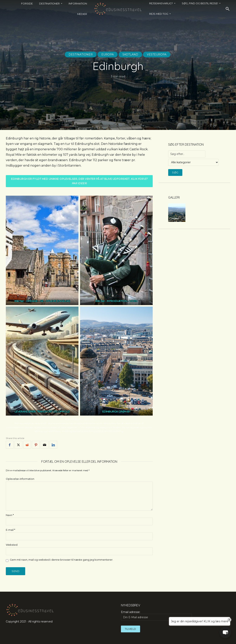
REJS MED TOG (159, 14)
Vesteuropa (157, 54)
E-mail (10, 530)
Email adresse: (156, 615)
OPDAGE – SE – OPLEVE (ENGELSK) (48, 301)
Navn (10, 515)
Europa (108, 54)
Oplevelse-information (20, 479)
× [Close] (230, 620)
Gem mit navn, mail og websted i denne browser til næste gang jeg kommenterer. (62, 560)
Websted (12, 545)
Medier (82, 14)
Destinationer (81, 54)
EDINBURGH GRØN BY (116, 411)
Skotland (130, 54)
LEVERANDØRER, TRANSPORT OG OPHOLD (42, 411)
